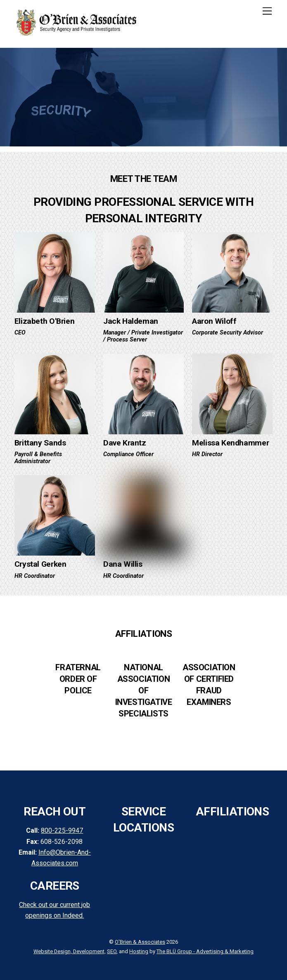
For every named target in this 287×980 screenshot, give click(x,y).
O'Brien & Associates (140, 942)
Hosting (139, 951)
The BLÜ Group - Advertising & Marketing (205, 951)
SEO (112, 951)
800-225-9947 (62, 830)
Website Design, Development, (70, 951)
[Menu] (267, 11)
